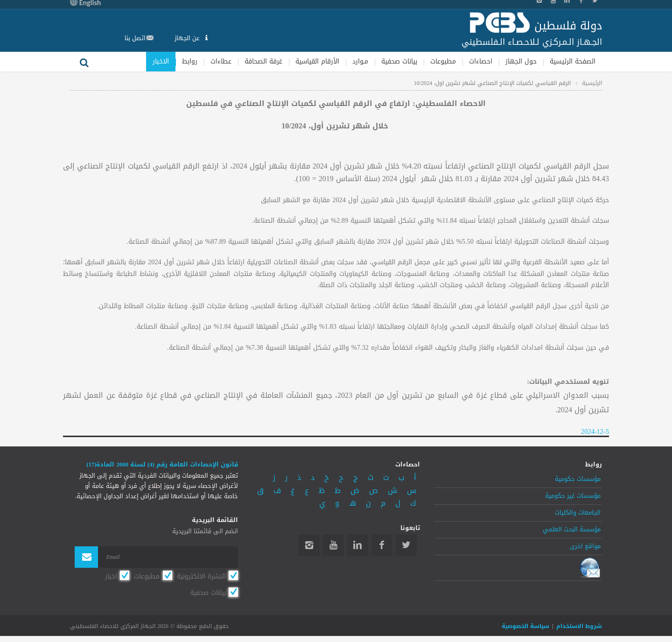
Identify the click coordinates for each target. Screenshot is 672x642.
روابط (190, 61)
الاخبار (161, 61)
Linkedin (358, 545)
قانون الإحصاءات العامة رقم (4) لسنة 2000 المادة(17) (162, 465)
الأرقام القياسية (317, 61)
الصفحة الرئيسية (573, 61)
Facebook (382, 545)
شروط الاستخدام (579, 626)
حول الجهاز (521, 61)
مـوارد (360, 61)
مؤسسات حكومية (578, 480)
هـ (353, 504)
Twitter (406, 545)
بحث (84, 62)
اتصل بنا (135, 38)
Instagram (309, 545)
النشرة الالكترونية (201, 576)
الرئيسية (592, 83)
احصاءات (481, 61)
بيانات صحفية (399, 61)
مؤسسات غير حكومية (573, 496)
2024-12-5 (595, 432)
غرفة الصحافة (263, 61)
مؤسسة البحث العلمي (572, 529)
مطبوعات (443, 61)
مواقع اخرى (585, 546)
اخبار (111, 576)
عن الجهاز (188, 38)
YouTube (333, 545)
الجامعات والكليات (578, 513)
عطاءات (221, 61)
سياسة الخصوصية (525, 626)
